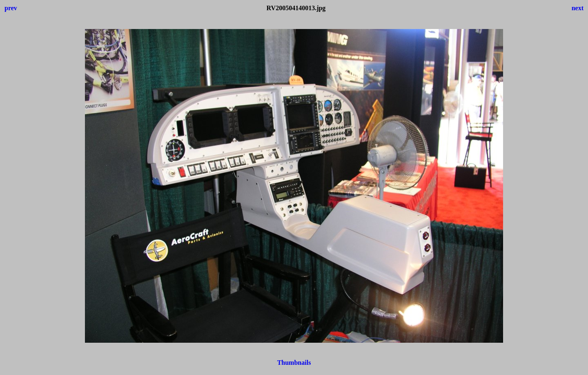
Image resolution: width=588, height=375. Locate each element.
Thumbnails (294, 363)
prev (11, 8)
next (578, 8)
